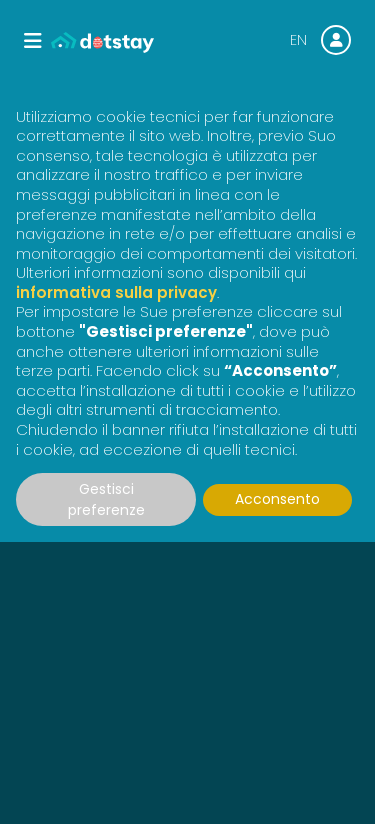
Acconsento (277, 499)
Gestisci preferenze (106, 499)
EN (298, 40)
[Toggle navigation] (33, 41)
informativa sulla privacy (116, 292)
